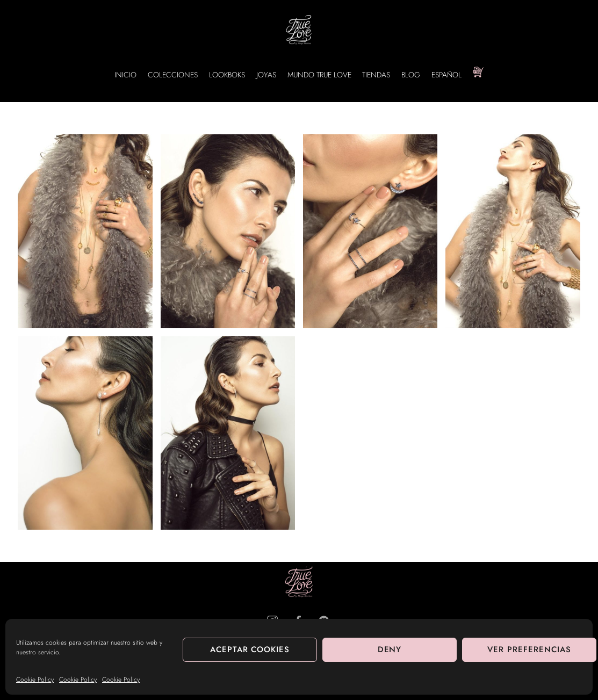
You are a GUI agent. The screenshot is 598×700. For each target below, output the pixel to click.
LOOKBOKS (227, 75)
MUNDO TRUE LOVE (319, 75)
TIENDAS (376, 75)
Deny (390, 650)
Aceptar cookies (250, 650)
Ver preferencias (529, 650)
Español (446, 75)
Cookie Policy (35, 680)
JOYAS (266, 75)
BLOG (411, 75)
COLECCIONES (173, 75)
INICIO (125, 75)
